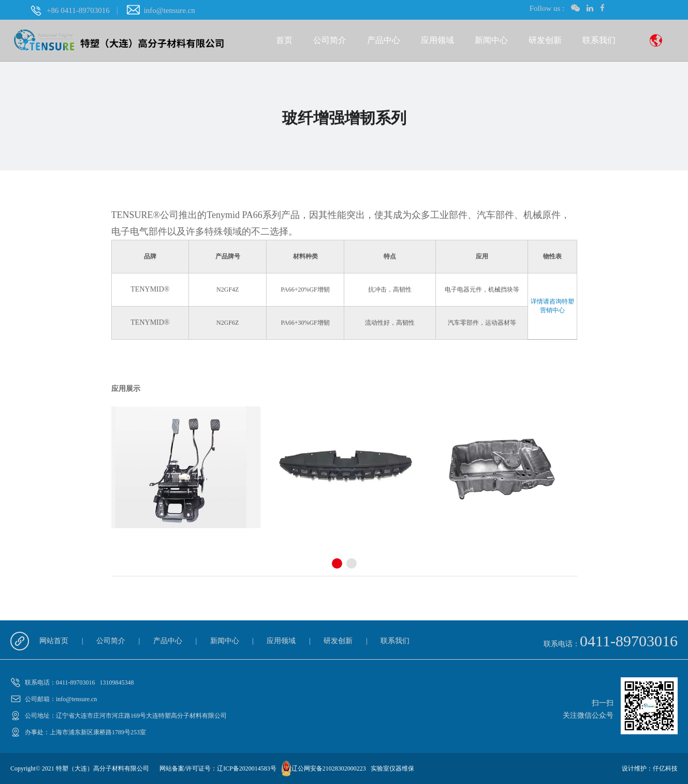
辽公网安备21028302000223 (329, 768)
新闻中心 (491, 40)
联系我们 (599, 40)
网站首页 (54, 641)
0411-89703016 (629, 641)
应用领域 (437, 40)
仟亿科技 (665, 768)
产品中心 (384, 40)
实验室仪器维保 (392, 768)
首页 (284, 40)
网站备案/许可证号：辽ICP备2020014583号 (218, 768)
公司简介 (330, 40)
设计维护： (637, 768)
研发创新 (545, 40)
